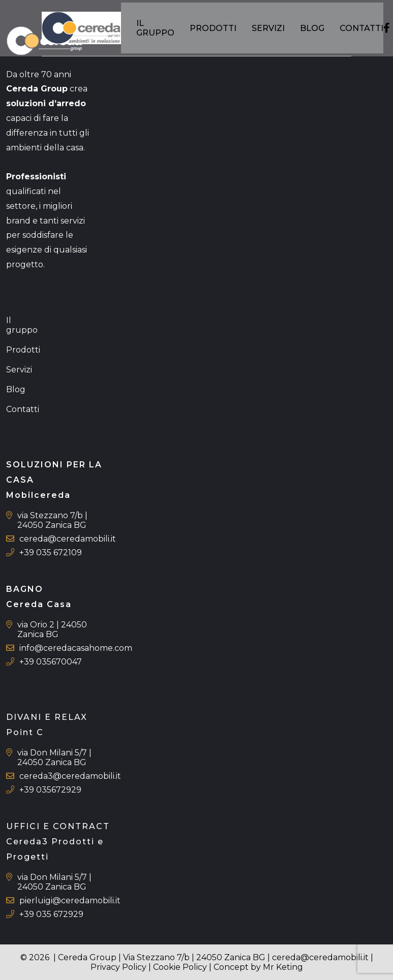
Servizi (270, 30)
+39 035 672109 (51, 552)
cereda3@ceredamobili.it (70, 776)
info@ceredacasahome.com (76, 648)
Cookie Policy (180, 967)
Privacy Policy (118, 967)
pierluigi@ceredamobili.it (70, 900)
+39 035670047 (51, 662)
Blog (314, 30)
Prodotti (215, 30)
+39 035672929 (50, 790)
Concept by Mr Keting (258, 967)
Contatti (363, 30)
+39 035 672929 (51, 914)
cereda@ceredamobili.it (68, 539)
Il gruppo (157, 30)
